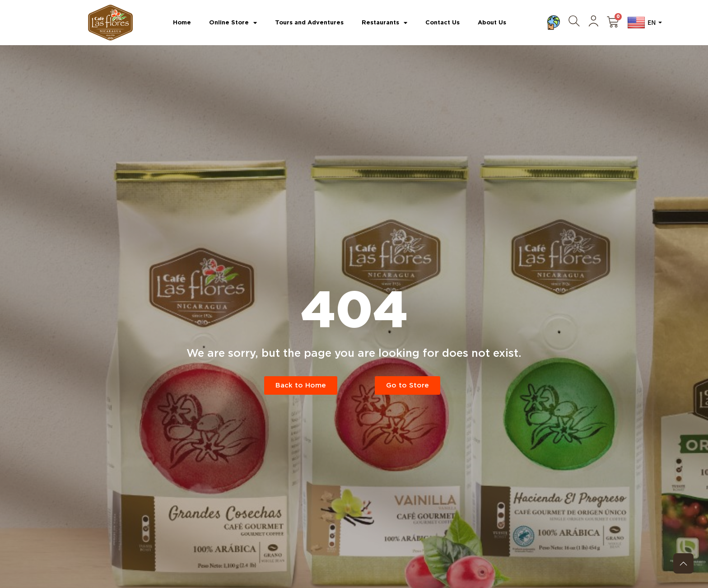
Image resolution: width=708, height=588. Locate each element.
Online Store (233, 23)
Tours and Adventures (309, 22)
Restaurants (384, 23)
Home (182, 22)
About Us (492, 22)
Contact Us (442, 22)
